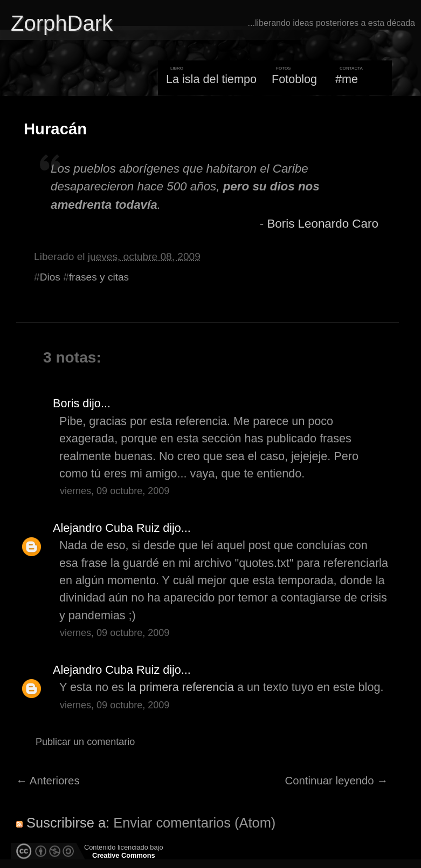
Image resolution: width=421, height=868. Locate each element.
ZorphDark (62, 23)
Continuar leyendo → (337, 781)
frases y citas (99, 277)
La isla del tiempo (211, 79)
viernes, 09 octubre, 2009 (115, 491)
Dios (50, 277)
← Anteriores (48, 781)
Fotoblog (294, 79)
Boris (66, 403)
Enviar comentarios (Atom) (194, 823)
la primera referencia (181, 687)
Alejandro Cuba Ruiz (106, 528)
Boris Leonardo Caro (322, 224)
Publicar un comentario (85, 742)
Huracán (55, 129)
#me (347, 79)
